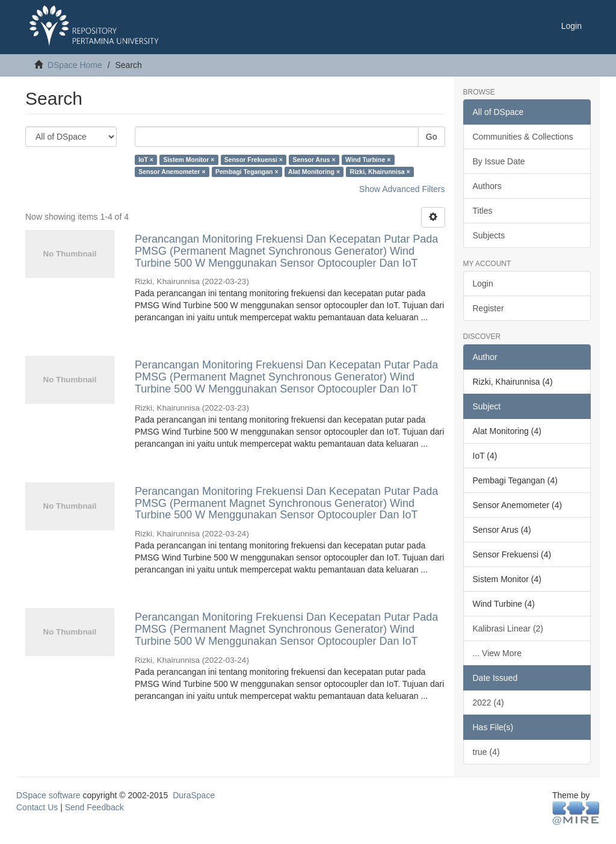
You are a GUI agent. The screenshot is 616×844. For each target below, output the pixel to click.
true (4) (486, 752)
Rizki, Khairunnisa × (380, 172)
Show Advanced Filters (402, 189)
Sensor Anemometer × (172, 172)
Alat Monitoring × (314, 172)
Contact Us (37, 807)
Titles (483, 211)
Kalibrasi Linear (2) (508, 628)
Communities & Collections (523, 137)
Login (483, 284)
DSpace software (48, 795)
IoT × (146, 160)
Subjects (489, 235)
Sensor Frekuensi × (254, 160)
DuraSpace (194, 795)
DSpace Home (75, 65)
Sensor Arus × (314, 160)
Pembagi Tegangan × (247, 172)
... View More (497, 653)
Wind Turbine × (368, 160)
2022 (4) (488, 703)
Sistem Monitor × (189, 160)
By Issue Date (499, 161)
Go (432, 137)
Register (488, 308)
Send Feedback (94, 807)
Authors (487, 186)
